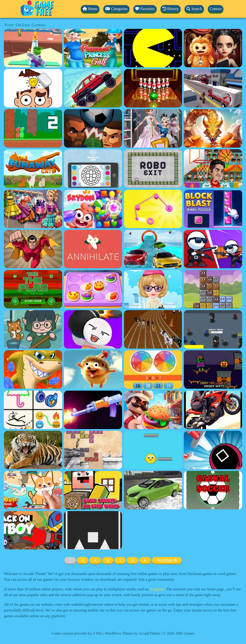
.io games (157, 589)
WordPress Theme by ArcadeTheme (132, 633)
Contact (216, 9)
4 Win (98, 633)
